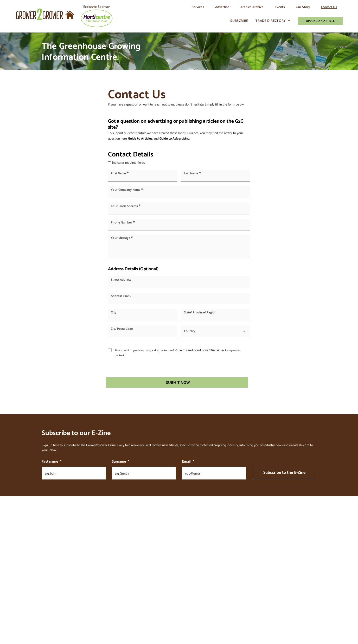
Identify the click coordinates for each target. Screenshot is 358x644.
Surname (121, 461)
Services (198, 7)
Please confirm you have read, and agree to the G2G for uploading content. (178, 353)
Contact (232, 554)
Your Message (122, 238)
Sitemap (232, 561)
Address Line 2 (121, 296)
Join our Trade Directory (197, 561)
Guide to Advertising (174, 138)
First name (52, 461)
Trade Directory (271, 21)
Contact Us (329, 7)
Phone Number (123, 222)
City (113, 313)
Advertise (222, 7)
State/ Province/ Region (200, 313)
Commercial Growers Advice (200, 574)
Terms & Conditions (239, 567)
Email (188, 461)
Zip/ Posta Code (122, 329)
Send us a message (53, 570)
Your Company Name (127, 190)
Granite (57, 619)
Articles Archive (252, 7)
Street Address (121, 280)
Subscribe (239, 21)
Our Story (303, 7)
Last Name (192, 173)
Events (280, 7)
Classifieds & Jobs (193, 567)
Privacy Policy (235, 581)
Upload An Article (320, 21)
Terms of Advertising (240, 574)
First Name (120, 173)
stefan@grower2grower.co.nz (67, 554)
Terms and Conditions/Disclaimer (201, 350)
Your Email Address (126, 206)
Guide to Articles (140, 138)
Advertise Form (192, 581)
